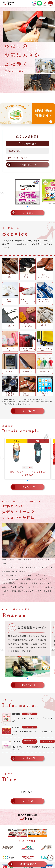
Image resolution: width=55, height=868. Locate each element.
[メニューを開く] (51, 3)
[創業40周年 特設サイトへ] (27, 114)
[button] (53, 192)
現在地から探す (27, 144)
